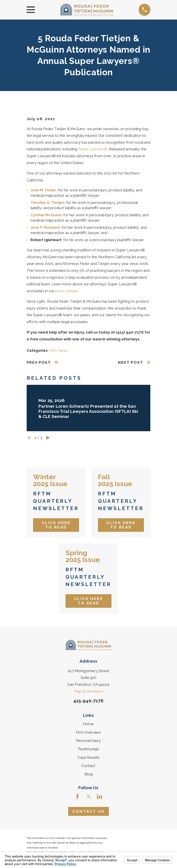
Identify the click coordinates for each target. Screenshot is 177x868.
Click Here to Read (56, 525)
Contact (88, 766)
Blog (88, 774)
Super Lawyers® (93, 149)
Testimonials (88, 749)
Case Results (88, 757)
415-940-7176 (88, 701)
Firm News (59, 350)
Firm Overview (88, 732)
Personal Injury (88, 741)
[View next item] (48, 438)
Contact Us (89, 811)
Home (88, 724)
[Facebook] (78, 796)
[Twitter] (89, 796)
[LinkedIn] (99, 796)
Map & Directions (88, 691)
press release (67, 291)
